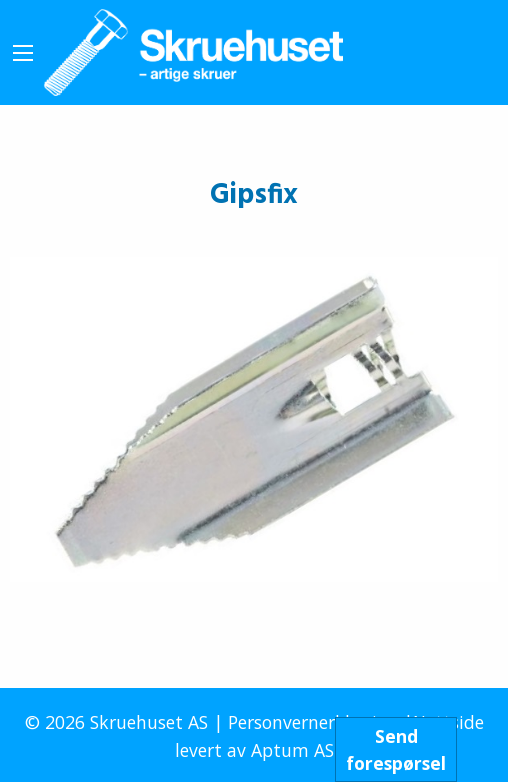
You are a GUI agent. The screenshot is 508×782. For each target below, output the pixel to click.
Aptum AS (292, 750)
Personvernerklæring (313, 722)
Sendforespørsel (396, 749)
